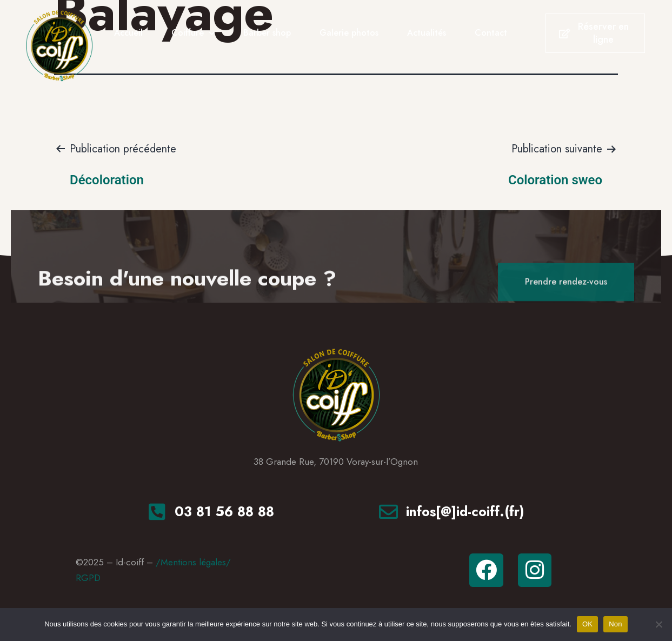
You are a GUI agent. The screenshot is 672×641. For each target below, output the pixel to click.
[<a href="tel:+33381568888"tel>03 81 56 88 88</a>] (157, 512)
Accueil (128, 33)
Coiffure (193, 33)
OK (587, 624)
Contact (491, 33)
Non (616, 624)
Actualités (427, 33)
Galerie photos (349, 33)
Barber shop (267, 33)
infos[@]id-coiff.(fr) (465, 511)
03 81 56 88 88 (224, 511)
